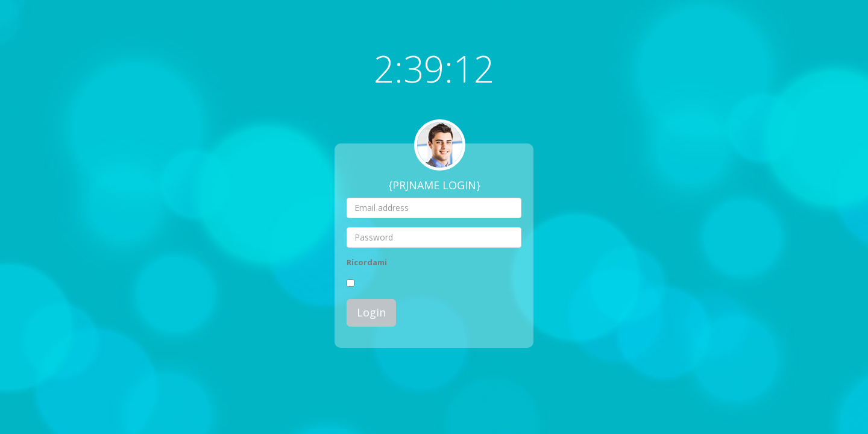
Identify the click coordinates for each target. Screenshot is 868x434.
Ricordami (367, 262)
